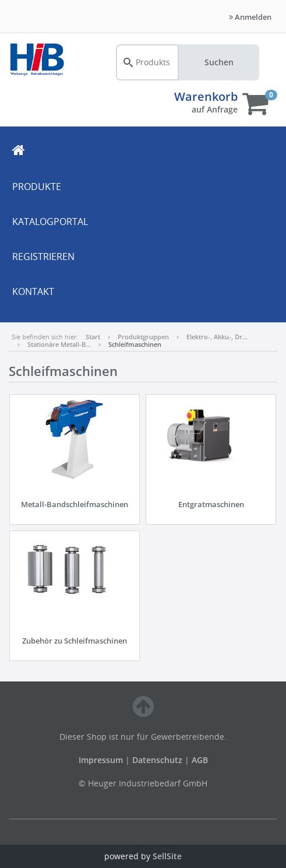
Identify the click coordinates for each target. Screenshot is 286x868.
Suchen (219, 62)
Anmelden (250, 17)
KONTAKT (33, 291)
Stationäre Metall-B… (59, 344)
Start (93, 337)
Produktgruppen (143, 337)
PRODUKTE (37, 187)
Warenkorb (206, 96)
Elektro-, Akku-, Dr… (217, 337)
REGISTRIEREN (43, 256)
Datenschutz (157, 760)
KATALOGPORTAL (50, 222)
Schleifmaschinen (135, 344)
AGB (200, 760)
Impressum (102, 760)
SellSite (167, 856)
